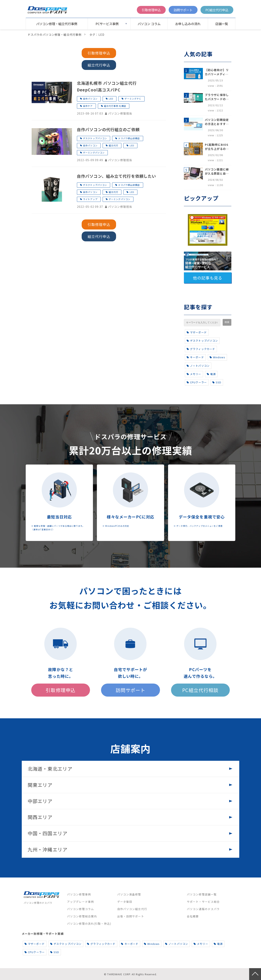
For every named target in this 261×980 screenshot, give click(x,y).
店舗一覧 (222, 24)
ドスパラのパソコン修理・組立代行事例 (55, 35)
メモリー (194, 374)
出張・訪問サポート (131, 916)
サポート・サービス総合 (203, 902)
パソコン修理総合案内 (82, 916)
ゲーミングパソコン (94, 152)
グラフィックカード (201, 349)
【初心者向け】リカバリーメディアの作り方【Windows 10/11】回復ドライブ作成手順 (217, 72)
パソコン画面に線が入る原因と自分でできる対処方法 (217, 171)
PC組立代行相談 (200, 690)
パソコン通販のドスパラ (203, 909)
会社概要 (193, 916)
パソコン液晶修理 (129, 894)
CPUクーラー (197, 382)
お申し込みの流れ (188, 24)
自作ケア (88, 106)
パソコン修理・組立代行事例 (57, 24)
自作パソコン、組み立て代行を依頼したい (116, 176)
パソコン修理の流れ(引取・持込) (89, 924)
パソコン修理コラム (80, 909)
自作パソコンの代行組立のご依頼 (108, 129)
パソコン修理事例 (79, 894)
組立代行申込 (99, 65)
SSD (217, 382)
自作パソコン (90, 99)
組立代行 (113, 145)
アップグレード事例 (80, 902)
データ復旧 (125, 902)
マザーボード (197, 332)
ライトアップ (90, 199)
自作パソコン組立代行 (132, 909)
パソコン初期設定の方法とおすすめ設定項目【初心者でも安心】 (217, 122)
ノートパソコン (198, 366)
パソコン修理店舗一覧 (202, 894)
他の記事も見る (208, 278)
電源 (211, 374)
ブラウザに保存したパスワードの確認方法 (217, 97)
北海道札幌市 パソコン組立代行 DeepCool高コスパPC (109, 86)
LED (111, 99)
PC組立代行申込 (217, 10)
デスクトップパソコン (95, 138)
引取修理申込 (151, 10)
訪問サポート (183, 10)
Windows (217, 357)
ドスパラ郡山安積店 (129, 138)
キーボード (195, 357)
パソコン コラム (149, 24)
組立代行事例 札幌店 (115, 106)
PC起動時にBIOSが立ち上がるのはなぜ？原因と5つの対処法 (217, 147)
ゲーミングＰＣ (133, 99)
